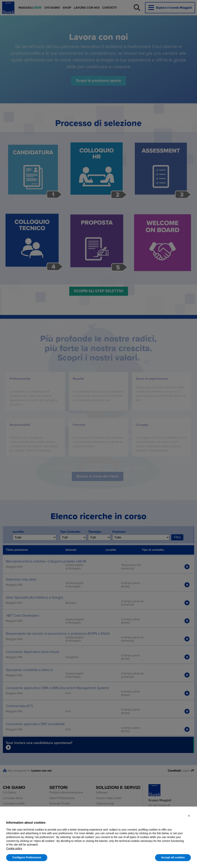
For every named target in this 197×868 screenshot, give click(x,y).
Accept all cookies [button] (173, 857)
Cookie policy (14, 848)
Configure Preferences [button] (27, 857)
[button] (189, 816)
